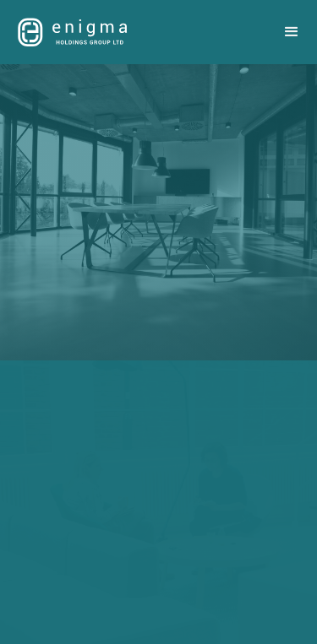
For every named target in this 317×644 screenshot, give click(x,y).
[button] (292, 32)
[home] (68, 31)
